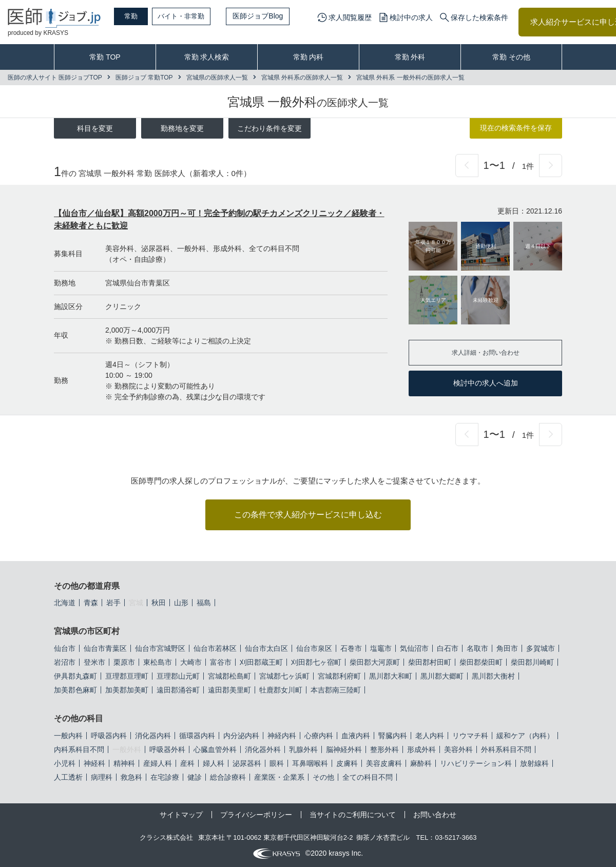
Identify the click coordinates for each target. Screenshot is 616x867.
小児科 (65, 763)
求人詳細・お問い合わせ (486, 352)
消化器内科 (153, 736)
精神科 (124, 763)
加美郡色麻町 (75, 690)
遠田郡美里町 (229, 690)
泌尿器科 (247, 763)
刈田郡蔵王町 (261, 662)
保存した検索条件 (479, 17)
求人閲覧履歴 (350, 17)
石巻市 (351, 648)
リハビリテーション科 (476, 763)
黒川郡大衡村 (493, 676)
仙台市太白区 (266, 648)
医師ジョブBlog (273, 16)
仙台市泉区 (314, 648)
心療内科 (319, 736)
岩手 (113, 603)
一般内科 (68, 736)
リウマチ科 (470, 736)
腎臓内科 (393, 736)
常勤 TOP (105, 57)
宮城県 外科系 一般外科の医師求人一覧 (410, 78)
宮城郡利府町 (339, 676)
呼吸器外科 (167, 749)
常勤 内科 (309, 57)
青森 (91, 603)
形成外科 (421, 749)
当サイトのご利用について (353, 815)
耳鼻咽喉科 (310, 763)
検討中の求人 (411, 17)
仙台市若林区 (215, 648)
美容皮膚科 (384, 763)
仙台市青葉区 (105, 648)
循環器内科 (197, 736)
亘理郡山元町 (178, 676)
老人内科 (430, 736)
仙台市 (65, 648)
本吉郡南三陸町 (336, 690)
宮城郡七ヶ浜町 (284, 676)
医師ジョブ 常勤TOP (144, 78)
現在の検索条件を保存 (516, 128)
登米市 (94, 662)
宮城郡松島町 (229, 676)
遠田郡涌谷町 (178, 690)
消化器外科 (263, 749)
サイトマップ (181, 815)
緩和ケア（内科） (525, 736)
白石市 (448, 648)
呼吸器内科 (109, 736)
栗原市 (124, 662)
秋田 (159, 603)
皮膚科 (347, 763)
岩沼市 (65, 662)
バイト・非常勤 (194, 16)
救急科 (131, 777)
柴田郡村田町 (430, 662)
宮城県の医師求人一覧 (217, 78)
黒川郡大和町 (391, 676)
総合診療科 (228, 777)
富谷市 (221, 662)
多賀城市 (541, 648)
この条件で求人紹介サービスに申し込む (308, 515)
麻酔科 (421, 763)
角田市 (507, 648)
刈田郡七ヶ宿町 (316, 662)
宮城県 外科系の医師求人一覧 (302, 78)
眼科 (277, 763)
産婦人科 (158, 763)
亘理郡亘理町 (127, 676)
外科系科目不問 (506, 749)
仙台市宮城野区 (160, 648)
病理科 (102, 777)
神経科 (94, 763)
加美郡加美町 (127, 690)
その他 (323, 777)
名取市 (477, 648)
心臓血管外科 (215, 749)
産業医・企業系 (279, 777)
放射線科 (534, 763)
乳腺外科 (303, 749)
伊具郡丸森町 (75, 676)
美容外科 (458, 749)
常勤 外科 (410, 57)
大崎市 (191, 662)
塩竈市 (381, 648)
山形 (181, 603)
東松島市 (158, 662)
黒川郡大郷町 (442, 676)
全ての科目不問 (368, 777)
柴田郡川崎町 (532, 662)
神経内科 (282, 736)
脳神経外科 (344, 749)
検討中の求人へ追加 (486, 383)
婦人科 (214, 763)
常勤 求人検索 (207, 57)
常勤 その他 (511, 57)
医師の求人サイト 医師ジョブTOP (55, 78)
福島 (204, 603)
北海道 (65, 603)
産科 (187, 763)
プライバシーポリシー (256, 815)
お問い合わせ (435, 815)
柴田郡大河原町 (375, 662)
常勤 (136, 16)
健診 (195, 777)
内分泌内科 (241, 736)
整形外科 (384, 749)
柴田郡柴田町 (481, 662)
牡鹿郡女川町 (281, 690)
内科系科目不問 (79, 749)
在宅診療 (165, 777)
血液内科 (356, 736)
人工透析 (68, 777)
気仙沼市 (414, 648)
